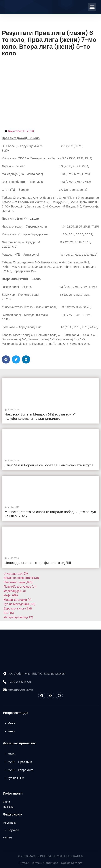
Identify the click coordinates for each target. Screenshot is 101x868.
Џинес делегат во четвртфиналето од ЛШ (38, 563)
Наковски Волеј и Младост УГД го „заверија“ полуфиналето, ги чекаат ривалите (40, 416)
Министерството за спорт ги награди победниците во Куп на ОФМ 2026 (50, 514)
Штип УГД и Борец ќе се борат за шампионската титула (49, 465)
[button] (92, 7)
